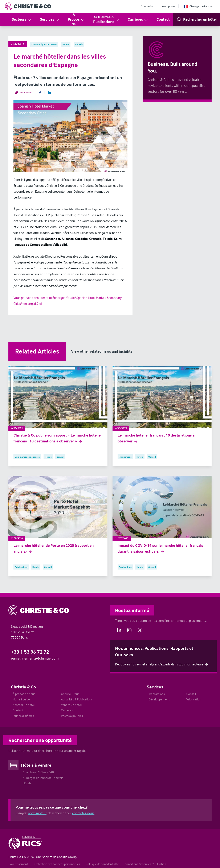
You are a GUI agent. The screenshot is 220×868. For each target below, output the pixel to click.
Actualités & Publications (106, 19)
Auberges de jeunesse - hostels (43, 778)
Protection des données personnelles (57, 864)
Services (50, 19)
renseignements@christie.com (35, 658)
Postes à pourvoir (72, 716)
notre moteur (37, 813)
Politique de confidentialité (102, 864)
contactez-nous (83, 813)
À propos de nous (24, 694)
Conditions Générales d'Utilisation (145, 864)
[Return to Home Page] (28, 6)
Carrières (138, 19)
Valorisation (194, 699)
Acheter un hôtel (24, 705)
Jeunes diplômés (23, 716)
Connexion (148, 6)
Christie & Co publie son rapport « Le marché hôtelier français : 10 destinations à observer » (58, 438)
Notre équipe (21, 699)
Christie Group (70, 694)
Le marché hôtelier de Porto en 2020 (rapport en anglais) (54, 548)
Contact (163, 19)
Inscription (168, 6)
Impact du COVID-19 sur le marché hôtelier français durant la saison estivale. (160, 548)
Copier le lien (23, 93)
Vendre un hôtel (71, 705)
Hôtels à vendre (36, 765)
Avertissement (19, 864)
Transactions (157, 694)
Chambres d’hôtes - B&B (38, 772)
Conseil (191, 694)
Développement (159, 699)
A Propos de (76, 19)
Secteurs (22, 19)
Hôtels (27, 783)
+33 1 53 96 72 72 (30, 652)
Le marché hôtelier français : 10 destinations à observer (156, 438)
